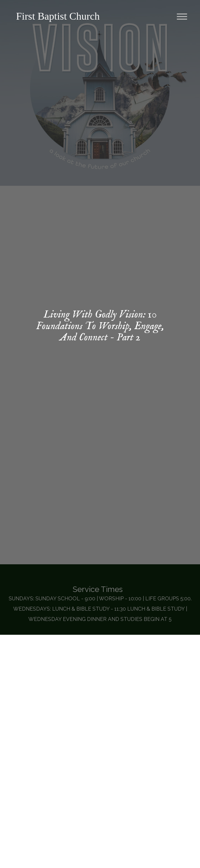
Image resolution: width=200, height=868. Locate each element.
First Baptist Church (58, 16)
